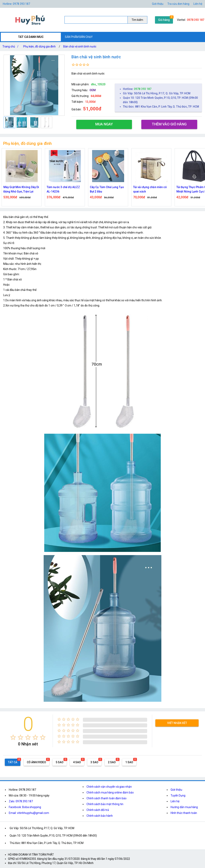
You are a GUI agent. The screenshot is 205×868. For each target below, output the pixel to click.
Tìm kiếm (137, 20)
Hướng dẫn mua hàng (184, 807)
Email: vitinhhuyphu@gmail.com (29, 813)
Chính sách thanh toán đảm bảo (107, 798)
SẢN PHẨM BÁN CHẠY (79, 37)
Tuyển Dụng (178, 795)
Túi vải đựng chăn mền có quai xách (150, 189)
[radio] (13, 737)
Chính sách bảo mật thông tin (105, 804)
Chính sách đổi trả (98, 810)
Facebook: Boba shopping (25, 807)
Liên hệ (198, 4)
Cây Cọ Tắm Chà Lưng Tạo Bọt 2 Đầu (107, 189)
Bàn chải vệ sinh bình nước (80, 46)
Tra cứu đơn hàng (178, 4)
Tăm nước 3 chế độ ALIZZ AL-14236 (63, 189)
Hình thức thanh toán (184, 813)
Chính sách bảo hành (100, 816)
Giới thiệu (176, 790)
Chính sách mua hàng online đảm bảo (110, 792)
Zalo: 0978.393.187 (21, 801)
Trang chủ (11, 46)
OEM (93, 90)
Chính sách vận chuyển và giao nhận (109, 787)
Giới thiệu (158, 4)
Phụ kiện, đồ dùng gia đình (39, 46)
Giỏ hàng (164, 20)
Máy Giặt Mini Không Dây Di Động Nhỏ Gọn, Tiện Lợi (21, 189)
